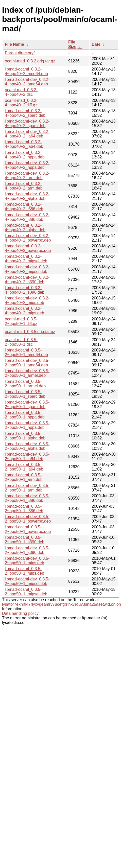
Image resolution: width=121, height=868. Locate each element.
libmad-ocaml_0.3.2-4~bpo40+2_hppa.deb (25, 155)
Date (96, 44)
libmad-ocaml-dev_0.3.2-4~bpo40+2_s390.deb (27, 280)
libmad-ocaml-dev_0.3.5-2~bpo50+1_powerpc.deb (28, 519)
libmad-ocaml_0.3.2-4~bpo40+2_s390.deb (25, 290)
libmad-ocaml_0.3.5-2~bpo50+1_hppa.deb (25, 415)
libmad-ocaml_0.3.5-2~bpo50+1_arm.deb (24, 477)
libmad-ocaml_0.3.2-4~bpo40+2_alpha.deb (25, 228)
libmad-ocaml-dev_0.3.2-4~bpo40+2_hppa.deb (27, 165)
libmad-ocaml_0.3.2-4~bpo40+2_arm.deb (24, 186)
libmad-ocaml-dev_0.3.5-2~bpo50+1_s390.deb (27, 550)
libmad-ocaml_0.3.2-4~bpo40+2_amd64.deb (26, 71)
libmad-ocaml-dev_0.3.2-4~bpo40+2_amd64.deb (27, 82)
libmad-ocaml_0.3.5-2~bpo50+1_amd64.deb (26, 352)
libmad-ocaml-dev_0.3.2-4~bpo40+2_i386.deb (27, 217)
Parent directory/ (20, 53)
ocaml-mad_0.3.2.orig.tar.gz (30, 61)
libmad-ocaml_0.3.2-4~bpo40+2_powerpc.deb (28, 248)
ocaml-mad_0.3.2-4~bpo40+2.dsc (21, 92)
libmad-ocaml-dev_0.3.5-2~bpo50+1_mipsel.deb (27, 581)
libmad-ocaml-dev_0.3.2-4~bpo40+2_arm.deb (27, 175)
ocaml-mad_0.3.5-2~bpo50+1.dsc (21, 342)
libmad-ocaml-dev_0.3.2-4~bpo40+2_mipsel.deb (27, 269)
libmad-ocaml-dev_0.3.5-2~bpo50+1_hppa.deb (27, 425)
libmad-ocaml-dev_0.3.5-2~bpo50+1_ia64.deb (27, 456)
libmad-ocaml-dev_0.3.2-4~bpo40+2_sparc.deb (27, 123)
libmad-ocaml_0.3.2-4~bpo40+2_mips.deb (24, 311)
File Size (72, 44)
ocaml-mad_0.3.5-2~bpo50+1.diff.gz (21, 321)
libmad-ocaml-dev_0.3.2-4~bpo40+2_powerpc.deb (28, 238)
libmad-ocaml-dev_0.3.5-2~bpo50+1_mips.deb (27, 561)
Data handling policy (20, 613)
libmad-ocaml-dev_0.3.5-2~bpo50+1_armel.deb (27, 373)
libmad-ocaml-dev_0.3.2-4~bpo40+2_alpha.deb (27, 196)
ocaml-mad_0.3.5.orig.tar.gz (30, 332)
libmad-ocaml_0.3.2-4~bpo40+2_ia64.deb (24, 144)
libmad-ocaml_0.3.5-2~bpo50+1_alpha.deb (25, 436)
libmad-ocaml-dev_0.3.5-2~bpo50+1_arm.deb (27, 488)
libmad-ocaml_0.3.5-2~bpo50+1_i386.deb (24, 509)
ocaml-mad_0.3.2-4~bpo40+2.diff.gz (21, 103)
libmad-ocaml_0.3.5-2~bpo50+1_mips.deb (24, 571)
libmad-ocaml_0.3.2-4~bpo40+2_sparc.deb (25, 113)
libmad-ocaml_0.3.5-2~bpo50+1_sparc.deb (25, 394)
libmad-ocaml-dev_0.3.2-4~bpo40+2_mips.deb (27, 300)
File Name (14, 44)
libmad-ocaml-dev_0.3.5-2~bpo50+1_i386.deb (27, 498)
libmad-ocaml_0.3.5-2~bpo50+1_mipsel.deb (26, 592)
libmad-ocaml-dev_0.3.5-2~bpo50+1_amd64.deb (27, 363)
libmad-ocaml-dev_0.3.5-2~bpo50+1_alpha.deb (27, 446)
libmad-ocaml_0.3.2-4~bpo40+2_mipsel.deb (26, 259)
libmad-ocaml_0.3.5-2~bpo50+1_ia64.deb (24, 467)
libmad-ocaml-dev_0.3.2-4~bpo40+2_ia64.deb (27, 134)
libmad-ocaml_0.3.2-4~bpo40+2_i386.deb (24, 207)
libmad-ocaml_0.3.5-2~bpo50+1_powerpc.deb (28, 529)
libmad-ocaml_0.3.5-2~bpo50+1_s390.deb (25, 540)
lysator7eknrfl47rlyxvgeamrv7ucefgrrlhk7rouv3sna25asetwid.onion (62, 604)
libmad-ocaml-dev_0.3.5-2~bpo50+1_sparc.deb (27, 404)
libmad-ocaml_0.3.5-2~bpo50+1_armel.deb (25, 384)
